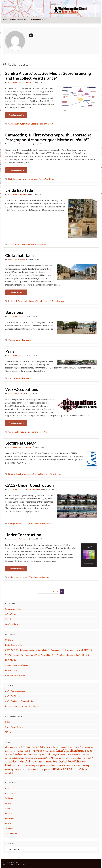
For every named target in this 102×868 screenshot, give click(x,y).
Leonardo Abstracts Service (17, 665)
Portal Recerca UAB (13, 645)
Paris (10, 351)
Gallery (8, 803)
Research (9, 823)
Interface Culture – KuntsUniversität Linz (22, 706)
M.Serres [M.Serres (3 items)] (71, 758)
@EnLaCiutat (11, 614)
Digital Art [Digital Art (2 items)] (9, 755)
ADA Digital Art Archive (15, 675)
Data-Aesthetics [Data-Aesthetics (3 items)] (49, 751)
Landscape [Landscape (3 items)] (40, 758)
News (8, 808)
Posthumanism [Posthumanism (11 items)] (15, 765)
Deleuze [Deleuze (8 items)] (87, 751)
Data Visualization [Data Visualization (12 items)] (69, 750)
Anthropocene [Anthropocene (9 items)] (30, 747)
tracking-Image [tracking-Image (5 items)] (13, 770)
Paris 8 (42, 179)
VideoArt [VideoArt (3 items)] (76, 770)
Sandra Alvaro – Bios (19, 20)
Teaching (9, 828)
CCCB (8, 722)
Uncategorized (11, 833)
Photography (41, 244)
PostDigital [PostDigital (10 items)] (60, 761)
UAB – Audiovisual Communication (20, 701)
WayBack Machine (13, 624)
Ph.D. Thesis (10, 660)
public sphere (32, 432)
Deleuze (12, 474)
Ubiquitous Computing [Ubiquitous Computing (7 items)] (38, 769)
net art (23, 432)
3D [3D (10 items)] (7, 747)
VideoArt (43, 432)
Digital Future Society (14, 727)
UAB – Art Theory (13, 696)
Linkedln (9, 619)
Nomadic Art (29, 244)
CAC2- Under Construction (30, 485)
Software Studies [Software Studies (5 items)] (72, 765)
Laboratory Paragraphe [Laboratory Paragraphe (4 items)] (25, 758)
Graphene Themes (22, 865)
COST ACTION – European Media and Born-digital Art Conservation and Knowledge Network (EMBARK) (49, 650)
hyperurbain (25, 124)
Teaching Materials (38, 20)
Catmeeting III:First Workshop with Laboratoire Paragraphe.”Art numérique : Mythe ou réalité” (48, 137)
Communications (25, 82)
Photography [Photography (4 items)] (46, 762)
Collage (12, 524)
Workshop (50, 179)
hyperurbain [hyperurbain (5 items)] (45, 754)
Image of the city (15, 244)
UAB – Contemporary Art (16, 691)
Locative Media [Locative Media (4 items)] (60, 758)
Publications (23, 539)
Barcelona (14, 312)
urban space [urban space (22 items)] (62, 769)
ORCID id (9, 640)
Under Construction (23, 535)
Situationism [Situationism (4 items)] (58, 766)
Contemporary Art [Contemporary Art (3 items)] (12, 751)
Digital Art (13, 179)
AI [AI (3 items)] (19, 747)
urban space (61, 301)
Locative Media (37, 124)
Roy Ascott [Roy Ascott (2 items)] (48, 766)
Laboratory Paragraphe (28, 179)
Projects (22, 260)
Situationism (56, 474)
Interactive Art (22, 524)
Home (5, 20)
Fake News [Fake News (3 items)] (34, 755)
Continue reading (16, 115)
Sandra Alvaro (12, 82)
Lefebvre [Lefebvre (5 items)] (49, 758)
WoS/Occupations (22, 389)
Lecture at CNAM (21, 443)
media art (34, 474)
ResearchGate (11, 670)
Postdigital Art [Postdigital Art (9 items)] (77, 761)
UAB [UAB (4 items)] (23, 770)
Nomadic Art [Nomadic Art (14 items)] (21, 761)
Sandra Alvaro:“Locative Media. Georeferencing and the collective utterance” (48, 76)
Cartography (14, 124)
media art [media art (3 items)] (79, 758)
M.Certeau (49, 124)
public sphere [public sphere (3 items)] (40, 766)
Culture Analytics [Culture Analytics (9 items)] (31, 751)
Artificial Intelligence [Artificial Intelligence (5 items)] (50, 747)
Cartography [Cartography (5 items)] (86, 747)
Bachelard (13, 301)
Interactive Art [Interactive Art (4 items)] (74, 754)
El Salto (8, 732)
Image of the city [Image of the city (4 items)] (59, 754)
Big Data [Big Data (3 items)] (64, 747)
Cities (21, 316)
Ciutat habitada (20, 255)
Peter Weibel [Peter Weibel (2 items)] (35, 762)
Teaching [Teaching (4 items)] (85, 766)
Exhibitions (23, 194)
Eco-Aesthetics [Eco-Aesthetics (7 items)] (21, 754)
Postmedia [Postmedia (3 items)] (30, 766)
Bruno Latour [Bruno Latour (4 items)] (74, 747)
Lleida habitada (19, 190)
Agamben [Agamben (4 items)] (14, 747)
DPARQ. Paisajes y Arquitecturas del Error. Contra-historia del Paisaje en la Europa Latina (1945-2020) (47, 655)
